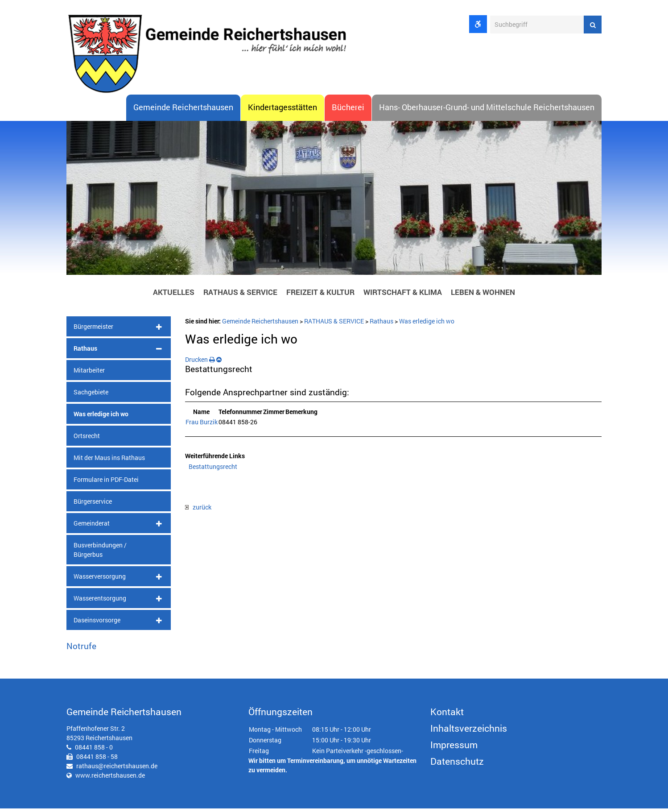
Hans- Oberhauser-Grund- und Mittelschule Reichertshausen (487, 111)
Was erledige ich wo (101, 417)
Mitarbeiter (89, 373)
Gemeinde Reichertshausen (183, 111)
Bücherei (348, 111)
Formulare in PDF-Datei (106, 483)
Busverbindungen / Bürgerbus (100, 553)
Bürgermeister (93, 329)
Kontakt (447, 715)
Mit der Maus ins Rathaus (109, 461)
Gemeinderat (92, 526)
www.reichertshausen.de (110, 779)
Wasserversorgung (100, 579)
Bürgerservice (93, 504)
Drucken (200, 362)
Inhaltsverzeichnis (469, 732)
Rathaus (85, 351)
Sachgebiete (91, 395)
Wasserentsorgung (100, 601)
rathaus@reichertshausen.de (117, 769)
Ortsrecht (87, 439)
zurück (198, 510)
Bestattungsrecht (213, 470)
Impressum (454, 748)
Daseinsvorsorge (97, 623)
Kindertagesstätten (282, 111)
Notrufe (81, 649)
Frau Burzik (202, 425)
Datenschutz (457, 765)
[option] (334, 203)
